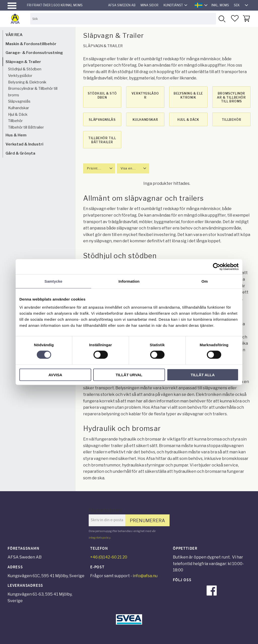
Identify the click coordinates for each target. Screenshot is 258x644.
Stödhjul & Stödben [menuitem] (25, 69)
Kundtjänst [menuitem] (173, 5)
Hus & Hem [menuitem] (16, 135)
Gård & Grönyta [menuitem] (20, 153)
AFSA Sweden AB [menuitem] (122, 5)
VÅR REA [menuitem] (14, 35)
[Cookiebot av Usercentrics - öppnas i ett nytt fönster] (217, 267)
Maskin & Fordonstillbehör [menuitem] (31, 44)
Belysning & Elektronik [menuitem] (27, 82)
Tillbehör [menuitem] (15, 121)
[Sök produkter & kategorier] (123, 19)
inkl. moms (220, 5)
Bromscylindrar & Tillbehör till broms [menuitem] (33, 92)
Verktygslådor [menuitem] (20, 76)
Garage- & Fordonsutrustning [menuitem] (34, 53)
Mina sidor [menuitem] (150, 5)
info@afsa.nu (145, 576)
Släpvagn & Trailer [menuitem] (23, 62)
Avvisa (55, 375)
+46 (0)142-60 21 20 (109, 557)
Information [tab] (129, 281)
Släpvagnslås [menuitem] (19, 101)
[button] (12, 6)
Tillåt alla (203, 375)
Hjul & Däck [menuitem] (18, 114)
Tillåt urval (129, 375)
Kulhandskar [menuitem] (19, 108)
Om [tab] (204, 281)
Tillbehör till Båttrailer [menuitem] (26, 127)
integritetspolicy (100, 538)
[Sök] (222, 19)
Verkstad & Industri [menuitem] (24, 144)
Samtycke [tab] (54, 281)
